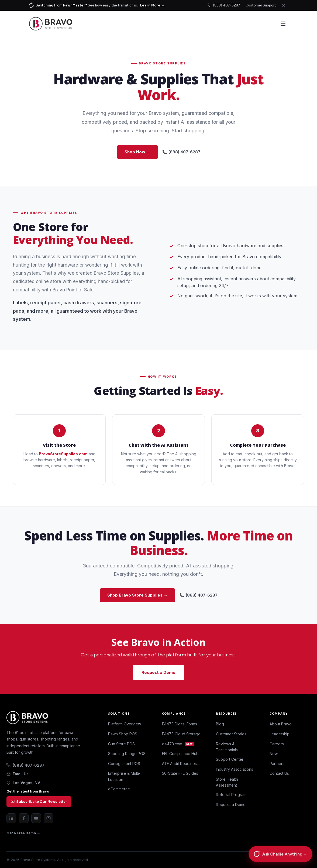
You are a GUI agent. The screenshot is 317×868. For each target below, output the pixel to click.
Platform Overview (125, 724)
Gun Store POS (121, 744)
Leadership (280, 734)
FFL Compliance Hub (180, 754)
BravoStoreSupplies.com (63, 454)
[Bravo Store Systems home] (44, 718)
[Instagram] (49, 818)
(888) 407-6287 (224, 5)
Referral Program (231, 795)
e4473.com (178, 744)
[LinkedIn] (11, 818)
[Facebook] (24, 818)
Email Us (18, 774)
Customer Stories (231, 734)
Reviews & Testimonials (227, 747)
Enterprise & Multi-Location (124, 776)
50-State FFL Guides (180, 773)
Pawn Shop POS (123, 734)
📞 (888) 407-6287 (181, 152)
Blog (220, 724)
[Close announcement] (284, 5)
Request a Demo (158, 672)
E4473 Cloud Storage (181, 734)
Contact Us (279, 773)
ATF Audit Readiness (180, 764)
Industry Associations (235, 769)
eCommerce (119, 789)
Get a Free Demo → (23, 833)
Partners (277, 764)
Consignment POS (124, 764)
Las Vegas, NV (23, 783)
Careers (277, 744)
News (275, 754)
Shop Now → (137, 152)
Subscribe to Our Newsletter (39, 801)
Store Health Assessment (227, 782)
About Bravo (281, 724)
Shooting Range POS (127, 754)
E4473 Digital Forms (180, 724)
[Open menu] (283, 24)
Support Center (230, 759)
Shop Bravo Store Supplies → (137, 595)
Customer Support (261, 5)
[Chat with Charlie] (280, 854)
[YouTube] (36, 818)
